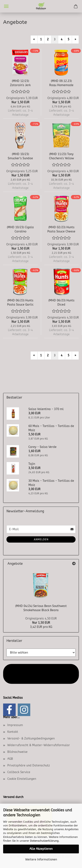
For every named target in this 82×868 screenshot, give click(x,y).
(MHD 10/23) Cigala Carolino (20, 229)
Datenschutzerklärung (44, 841)
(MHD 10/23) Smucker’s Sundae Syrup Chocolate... (20, 156)
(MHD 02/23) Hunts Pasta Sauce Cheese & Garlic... (61, 229)
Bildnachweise (17, 752)
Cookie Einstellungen (22, 779)
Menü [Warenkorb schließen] (6, 6)
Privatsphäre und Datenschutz (29, 765)
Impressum (15, 725)
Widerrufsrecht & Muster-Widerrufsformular (39, 745)
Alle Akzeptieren (41, 849)
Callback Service (19, 772)
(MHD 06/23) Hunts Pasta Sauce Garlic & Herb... (20, 302)
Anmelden (41, 539)
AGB (10, 759)
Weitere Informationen (41, 860)
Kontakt (13, 732)
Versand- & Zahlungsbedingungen (31, 739)
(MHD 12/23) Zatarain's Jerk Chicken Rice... (20, 83)
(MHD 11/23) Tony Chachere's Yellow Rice (61, 156)
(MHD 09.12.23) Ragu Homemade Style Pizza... (61, 83)
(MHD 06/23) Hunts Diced (61, 302)
